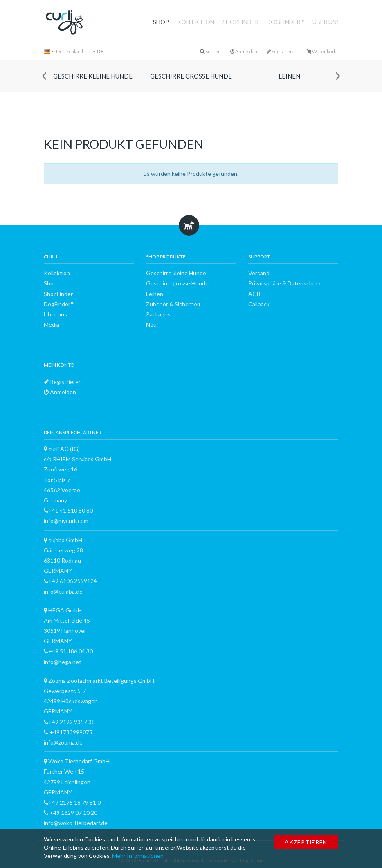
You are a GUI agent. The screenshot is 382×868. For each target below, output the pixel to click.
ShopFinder (240, 22)
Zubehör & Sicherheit (173, 304)
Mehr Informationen (138, 856)
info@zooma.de (63, 742)
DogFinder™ (285, 22)
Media (52, 324)
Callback (259, 304)
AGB (254, 294)
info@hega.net (63, 662)
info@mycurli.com (66, 521)
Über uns (326, 22)
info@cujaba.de (63, 591)
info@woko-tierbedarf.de (76, 823)
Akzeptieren (306, 842)
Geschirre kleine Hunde (93, 76)
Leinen (289, 76)
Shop (161, 22)
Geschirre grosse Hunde (191, 76)
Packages (158, 314)
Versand (259, 273)
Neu (151, 324)
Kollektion (196, 22)
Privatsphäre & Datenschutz (284, 283)
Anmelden (244, 51)
